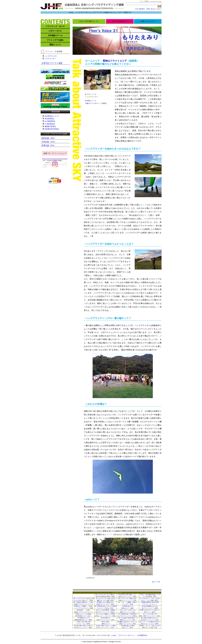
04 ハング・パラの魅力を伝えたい (150, 622)
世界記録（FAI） (49, 145)
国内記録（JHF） (49, 138)
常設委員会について (52, 116)
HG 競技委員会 (50, 121)
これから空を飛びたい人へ (89, 21)
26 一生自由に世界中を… (81, 602)
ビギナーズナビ (55, 31)
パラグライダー (50, 59)
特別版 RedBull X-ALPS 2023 (150, 602)
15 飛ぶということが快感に (84, 614)
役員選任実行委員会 (52, 129)
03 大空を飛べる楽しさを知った (84, 626)
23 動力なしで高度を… (81, 606)
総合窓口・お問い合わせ (147, 9)
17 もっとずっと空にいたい (128, 610)
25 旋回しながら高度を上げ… (106, 602)
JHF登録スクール (55, 35)
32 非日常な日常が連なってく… (128, 595)
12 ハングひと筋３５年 (150, 614)
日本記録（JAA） (49, 142)
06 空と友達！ (106, 622)
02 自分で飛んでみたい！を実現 (106, 626)
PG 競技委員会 (50, 124)
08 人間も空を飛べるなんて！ (150, 618)
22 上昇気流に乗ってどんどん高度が (106, 606)
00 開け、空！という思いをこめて (150, 626)
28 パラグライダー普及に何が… (128, 598)
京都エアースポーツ (92, 103)
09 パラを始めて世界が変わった (128, 618)
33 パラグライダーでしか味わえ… (106, 595)
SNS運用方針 (142, 635)
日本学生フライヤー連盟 (52, 63)
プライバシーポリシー (126, 635)
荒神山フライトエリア (115, 61)
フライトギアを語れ (55, 40)
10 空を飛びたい (106, 618)
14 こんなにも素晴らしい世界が (106, 614)
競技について (55, 45)
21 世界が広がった (128, 606)
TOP (137, 9)
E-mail (114, 635)
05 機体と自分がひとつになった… (128, 622)
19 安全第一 (80, 610)
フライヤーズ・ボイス (55, 26)
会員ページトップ (148, 21)
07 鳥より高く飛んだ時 (84, 622)
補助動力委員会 (50, 126)
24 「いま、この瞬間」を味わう (128, 602)
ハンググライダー (51, 56)
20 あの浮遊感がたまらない (150, 606)
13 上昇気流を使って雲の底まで (128, 614)
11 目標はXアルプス (84, 618)
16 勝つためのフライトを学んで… (150, 610)
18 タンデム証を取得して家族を (106, 610)
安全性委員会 (49, 119)
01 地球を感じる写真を (128, 626)
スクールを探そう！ (120, 21)
